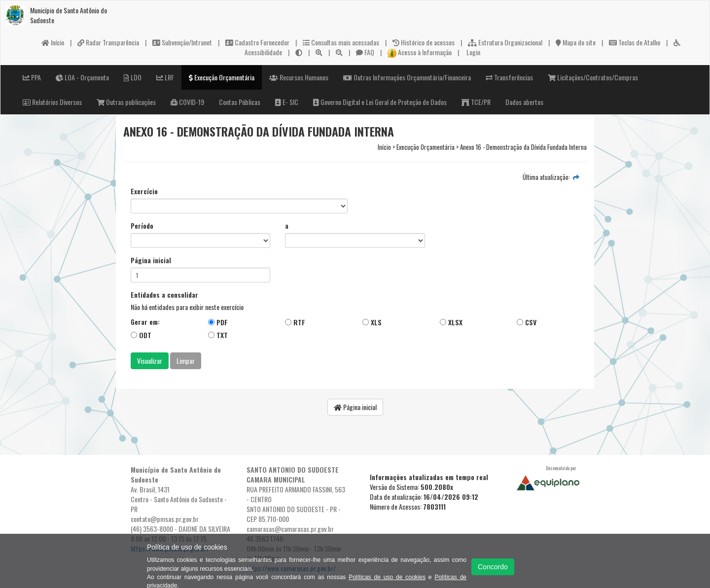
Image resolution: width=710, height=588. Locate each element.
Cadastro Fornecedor (257, 42)
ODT (141, 335)
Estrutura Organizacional (505, 42)
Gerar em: (145, 322)
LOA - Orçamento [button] (82, 77)
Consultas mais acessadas (341, 42)
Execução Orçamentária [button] (222, 77)
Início (53, 42)
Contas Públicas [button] (240, 102)
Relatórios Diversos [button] (52, 102)
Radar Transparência (108, 42)
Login (473, 52)
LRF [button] (165, 77)
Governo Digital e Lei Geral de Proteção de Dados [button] (380, 102)
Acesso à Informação (420, 52)
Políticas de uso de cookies (387, 577)
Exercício (144, 191)
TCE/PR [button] (476, 102)
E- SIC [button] (287, 102)
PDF (218, 322)
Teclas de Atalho (635, 42)
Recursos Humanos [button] (299, 77)
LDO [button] (133, 77)
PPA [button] (32, 77)
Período (142, 226)
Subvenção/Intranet (182, 42)
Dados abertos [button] (524, 102)
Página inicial (151, 260)
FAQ (365, 52)
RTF (295, 322)
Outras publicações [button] (126, 102)
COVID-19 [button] (187, 102)
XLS (372, 322)
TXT (218, 335)
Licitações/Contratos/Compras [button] (593, 77)
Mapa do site (576, 42)
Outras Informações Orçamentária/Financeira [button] (407, 77)
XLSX (451, 322)
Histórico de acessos (424, 42)
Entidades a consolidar (164, 295)
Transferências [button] (509, 77)
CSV (527, 322)
